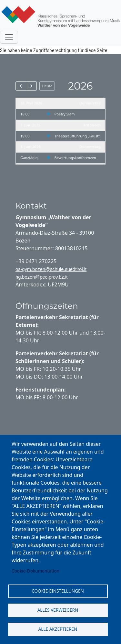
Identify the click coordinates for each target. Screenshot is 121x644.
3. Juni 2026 (30, 125)
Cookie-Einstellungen (58, 591)
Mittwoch (92, 125)
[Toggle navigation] (9, 37)
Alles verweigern (58, 610)
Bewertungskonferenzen (75, 158)
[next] (31, 86)
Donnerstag (90, 103)
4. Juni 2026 (30, 147)
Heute (47, 86)
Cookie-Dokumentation (35, 571)
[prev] (21, 86)
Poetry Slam (65, 114)
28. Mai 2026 (31, 103)
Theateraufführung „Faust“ (77, 136)
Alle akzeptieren (58, 629)
